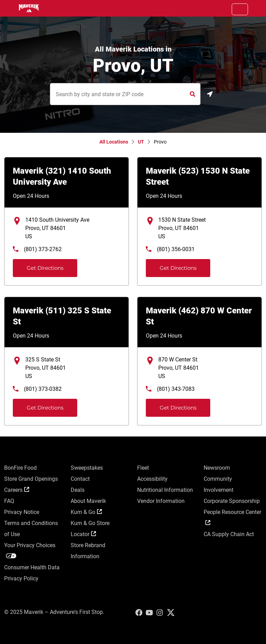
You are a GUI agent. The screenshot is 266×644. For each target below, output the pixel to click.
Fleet (143, 468)
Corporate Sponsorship (232, 501)
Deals (78, 490)
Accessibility (152, 479)
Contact (80, 479)
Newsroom (217, 468)
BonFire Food (20, 468)
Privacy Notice (22, 512)
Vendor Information (161, 501)
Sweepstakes (87, 468)
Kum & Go (86, 512)
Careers (17, 490)
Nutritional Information (165, 490)
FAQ (9, 501)
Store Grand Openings (31, 479)
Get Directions (39, 265)
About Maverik (88, 501)
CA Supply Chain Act (229, 534)
